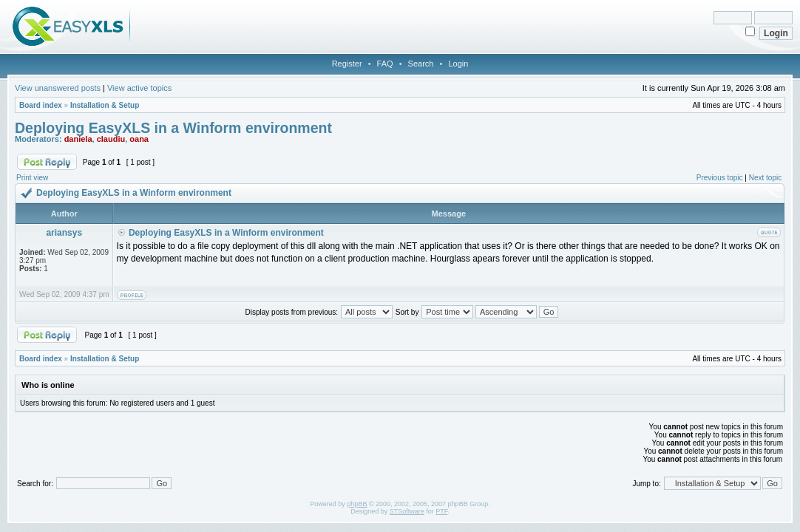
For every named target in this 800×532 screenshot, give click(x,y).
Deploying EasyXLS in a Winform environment (173, 128)
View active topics (139, 88)
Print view (32, 178)
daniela (78, 139)
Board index (41, 105)
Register (347, 64)
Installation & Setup (105, 105)
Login (458, 64)
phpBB (357, 504)
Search (421, 64)
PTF (441, 511)
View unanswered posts (58, 88)
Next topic (765, 178)
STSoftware (407, 511)
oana (139, 139)
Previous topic (720, 178)
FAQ (385, 64)
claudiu (111, 139)
